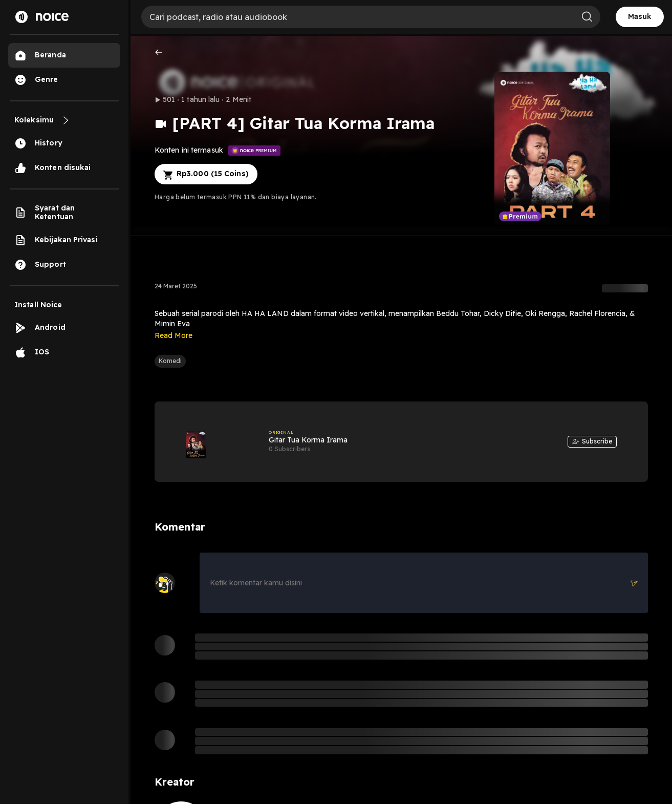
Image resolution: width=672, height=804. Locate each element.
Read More (174, 335)
